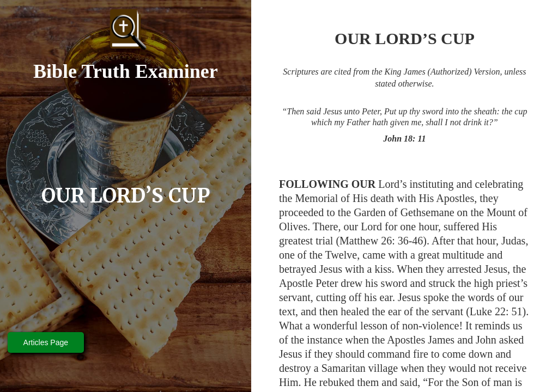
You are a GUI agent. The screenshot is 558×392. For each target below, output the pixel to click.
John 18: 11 (404, 139)
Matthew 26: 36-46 (381, 241)
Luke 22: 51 (496, 311)
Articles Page (46, 342)
